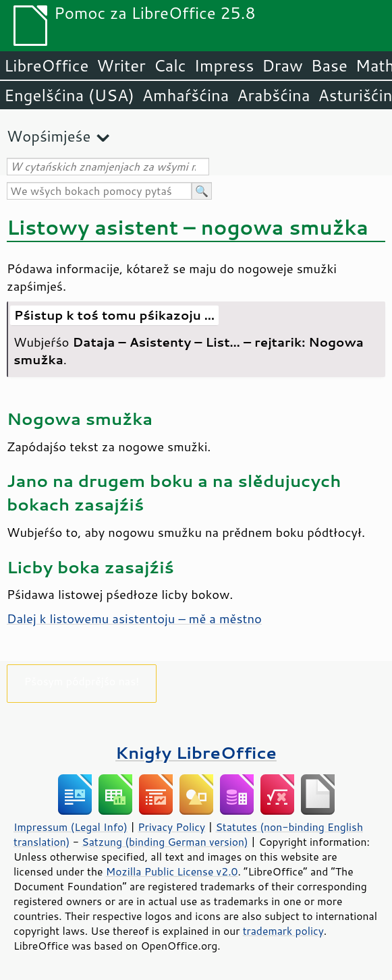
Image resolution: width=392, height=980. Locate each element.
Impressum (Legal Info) (71, 827)
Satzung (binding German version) (165, 842)
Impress (224, 65)
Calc (170, 65)
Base (329, 65)
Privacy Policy (171, 827)
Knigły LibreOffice (196, 752)
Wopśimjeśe (49, 136)
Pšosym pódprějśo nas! (82, 681)
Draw (282, 65)
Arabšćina (273, 95)
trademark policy (283, 931)
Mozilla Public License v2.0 (172, 871)
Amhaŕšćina (186, 95)
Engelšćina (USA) (69, 95)
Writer (121, 65)
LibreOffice (46, 65)
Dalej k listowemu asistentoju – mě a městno (134, 618)
